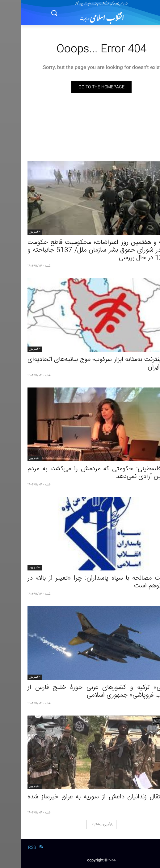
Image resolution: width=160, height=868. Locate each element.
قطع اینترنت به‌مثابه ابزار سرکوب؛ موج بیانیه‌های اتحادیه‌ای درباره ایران (80, 363)
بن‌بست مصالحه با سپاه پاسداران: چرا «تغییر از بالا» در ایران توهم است (80, 582)
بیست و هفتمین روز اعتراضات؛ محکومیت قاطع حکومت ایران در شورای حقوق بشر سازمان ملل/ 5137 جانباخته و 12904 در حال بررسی (80, 250)
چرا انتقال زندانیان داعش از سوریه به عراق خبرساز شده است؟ (80, 801)
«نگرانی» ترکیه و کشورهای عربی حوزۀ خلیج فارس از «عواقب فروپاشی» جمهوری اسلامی (80, 692)
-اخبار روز (13, 232)
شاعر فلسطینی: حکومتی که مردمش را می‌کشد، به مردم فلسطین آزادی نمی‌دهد (80, 473)
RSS (11, 848)
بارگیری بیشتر (81, 824)
